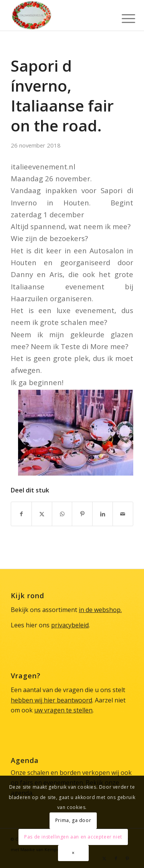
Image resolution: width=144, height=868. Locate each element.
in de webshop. (100, 610)
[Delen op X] (42, 514)
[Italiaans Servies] (60, 15)
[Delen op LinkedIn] (103, 514)
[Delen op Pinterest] (82, 514)
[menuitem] (122, 16)
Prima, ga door (73, 820)
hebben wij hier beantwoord (51, 700)
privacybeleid (70, 625)
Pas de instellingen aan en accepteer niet (73, 837)
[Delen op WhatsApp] (62, 514)
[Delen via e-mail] (123, 514)
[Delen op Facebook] (21, 514)
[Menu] (122, 16)
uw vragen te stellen (63, 710)
